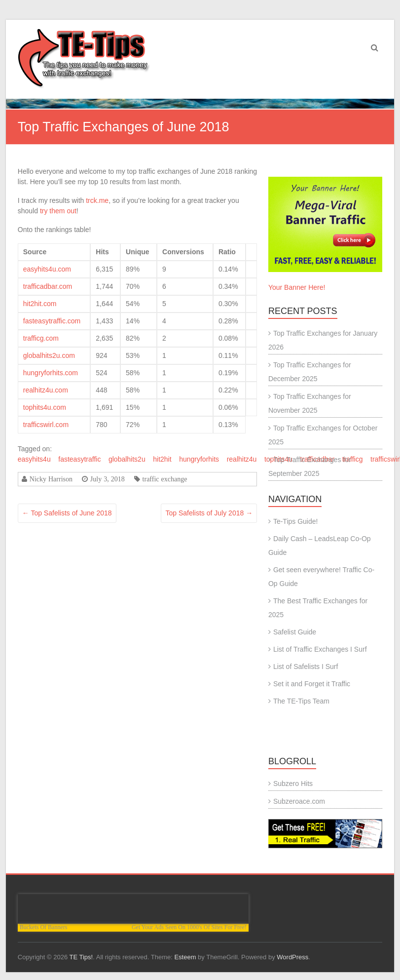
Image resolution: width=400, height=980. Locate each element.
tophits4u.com (45, 407)
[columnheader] (252, 252)
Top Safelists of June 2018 (67, 513)
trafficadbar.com (48, 286)
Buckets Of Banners (44, 927)
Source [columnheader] (35, 252)
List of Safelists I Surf (306, 666)
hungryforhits (199, 459)
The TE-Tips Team (301, 701)
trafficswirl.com (46, 425)
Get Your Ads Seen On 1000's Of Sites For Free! (189, 927)
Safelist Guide (295, 632)
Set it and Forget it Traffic (312, 684)
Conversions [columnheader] (183, 252)
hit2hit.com (40, 304)
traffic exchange (165, 479)
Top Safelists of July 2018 (209, 513)
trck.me (97, 200)
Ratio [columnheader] (227, 252)
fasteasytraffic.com (52, 321)
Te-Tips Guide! (296, 521)
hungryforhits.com (51, 373)
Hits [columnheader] (102, 252)
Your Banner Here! (297, 287)
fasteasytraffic (79, 459)
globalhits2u (127, 459)
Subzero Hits (293, 784)
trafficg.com (41, 338)
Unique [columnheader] (137, 252)
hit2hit (162, 459)
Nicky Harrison (51, 479)
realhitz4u (242, 459)
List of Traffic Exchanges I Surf (320, 649)
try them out (58, 211)
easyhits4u (34, 459)
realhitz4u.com (46, 390)
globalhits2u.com (49, 355)
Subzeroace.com (299, 801)
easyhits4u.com (47, 269)
